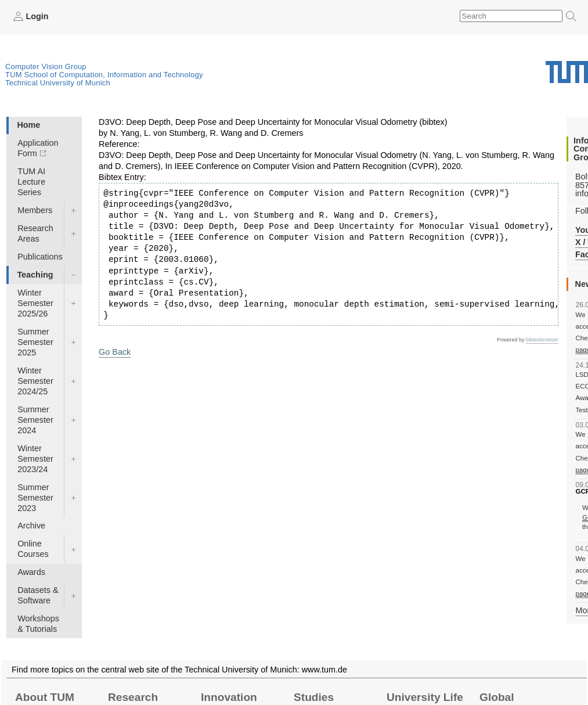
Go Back (115, 352)
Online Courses (33, 549)
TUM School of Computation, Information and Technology (104, 75)
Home (28, 125)
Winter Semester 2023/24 (35, 459)
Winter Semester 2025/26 (35, 303)
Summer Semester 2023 (35, 498)
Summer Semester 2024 (35, 420)
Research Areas (35, 233)
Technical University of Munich (58, 83)
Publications (40, 257)
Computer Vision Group (46, 66)
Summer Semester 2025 (35, 342)
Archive (31, 526)
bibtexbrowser (542, 340)
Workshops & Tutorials (38, 624)
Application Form (38, 148)
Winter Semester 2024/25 (35, 381)
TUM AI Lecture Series (31, 182)
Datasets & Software (38, 595)
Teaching (35, 275)
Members (35, 210)
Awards (31, 572)
